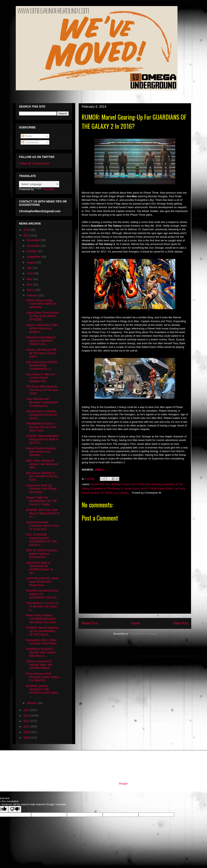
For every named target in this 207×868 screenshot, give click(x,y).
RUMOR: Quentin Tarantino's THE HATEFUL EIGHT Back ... (42, 691)
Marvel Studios (90, 493)
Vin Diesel (106, 493)
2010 (27, 726)
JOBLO (99, 470)
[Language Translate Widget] (39, 184)
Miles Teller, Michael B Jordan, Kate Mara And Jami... (42, 464)
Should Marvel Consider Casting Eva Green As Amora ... (42, 415)
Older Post (181, 623)
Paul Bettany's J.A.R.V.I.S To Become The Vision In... (42, 606)
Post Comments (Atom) (143, 634)
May (30, 279)
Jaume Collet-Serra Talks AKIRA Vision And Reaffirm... (42, 328)
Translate (45, 189)
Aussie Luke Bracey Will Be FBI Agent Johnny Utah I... (41, 353)
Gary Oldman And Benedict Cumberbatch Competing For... (42, 402)
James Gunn (131, 488)
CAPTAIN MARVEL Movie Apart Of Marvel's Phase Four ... (42, 582)
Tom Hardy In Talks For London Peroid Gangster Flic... (41, 378)
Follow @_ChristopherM (34, 163)
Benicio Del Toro (100, 484)
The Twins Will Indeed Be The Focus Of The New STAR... (42, 390)
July (30, 268)
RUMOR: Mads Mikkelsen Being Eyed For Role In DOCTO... (42, 439)
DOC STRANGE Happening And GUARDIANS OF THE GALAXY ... (42, 540)
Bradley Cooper (120, 484)
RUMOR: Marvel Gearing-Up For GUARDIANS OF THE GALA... (42, 631)
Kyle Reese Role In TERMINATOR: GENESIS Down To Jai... (40, 568)
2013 (27, 710)
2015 (27, 230)
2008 (27, 738)
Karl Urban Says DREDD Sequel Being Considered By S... (42, 365)
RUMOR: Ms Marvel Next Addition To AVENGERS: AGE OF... (42, 594)
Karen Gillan (165, 488)
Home (136, 623)
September (34, 257)
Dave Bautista (153, 484)
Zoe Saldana (121, 493)
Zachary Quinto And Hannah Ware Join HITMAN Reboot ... (40, 665)
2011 (27, 721)
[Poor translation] (15, 809)
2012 (27, 716)
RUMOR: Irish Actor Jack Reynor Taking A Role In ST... (43, 513)
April (30, 284)
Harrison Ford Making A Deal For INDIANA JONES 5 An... (41, 341)
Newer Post (90, 623)
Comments (30, 142)
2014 (27, 235)
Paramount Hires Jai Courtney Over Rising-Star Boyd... (42, 489)
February (33, 295)
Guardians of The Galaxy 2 (107, 488)
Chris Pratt (137, 484)
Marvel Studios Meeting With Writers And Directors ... (41, 452)
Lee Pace (179, 488)
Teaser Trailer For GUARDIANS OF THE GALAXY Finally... (42, 501)
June (30, 273)
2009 (27, 732)
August (31, 262)
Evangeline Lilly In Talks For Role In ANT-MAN (41, 642)
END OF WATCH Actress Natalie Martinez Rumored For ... (42, 554)
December (34, 240)
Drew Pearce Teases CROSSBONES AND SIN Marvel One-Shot (41, 619)
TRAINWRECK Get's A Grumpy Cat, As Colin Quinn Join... (41, 427)
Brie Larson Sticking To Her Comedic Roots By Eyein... (42, 476)
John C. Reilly (148, 488)
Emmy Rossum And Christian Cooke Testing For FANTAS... (43, 677)
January (32, 703)
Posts (27, 136)
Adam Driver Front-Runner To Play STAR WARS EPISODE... (43, 316)
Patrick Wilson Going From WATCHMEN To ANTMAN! (41, 304)
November (34, 246)
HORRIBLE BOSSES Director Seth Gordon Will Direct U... (41, 652)
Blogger (123, 783)
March (31, 290)
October (32, 251)
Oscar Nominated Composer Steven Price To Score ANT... (43, 526)
